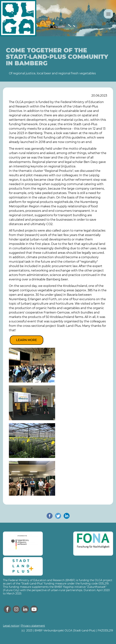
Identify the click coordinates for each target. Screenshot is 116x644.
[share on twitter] (58, 516)
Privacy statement (33, 626)
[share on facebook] (50, 516)
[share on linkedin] (67, 516)
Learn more (27, 340)
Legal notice (11, 626)
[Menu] (108, 14)
